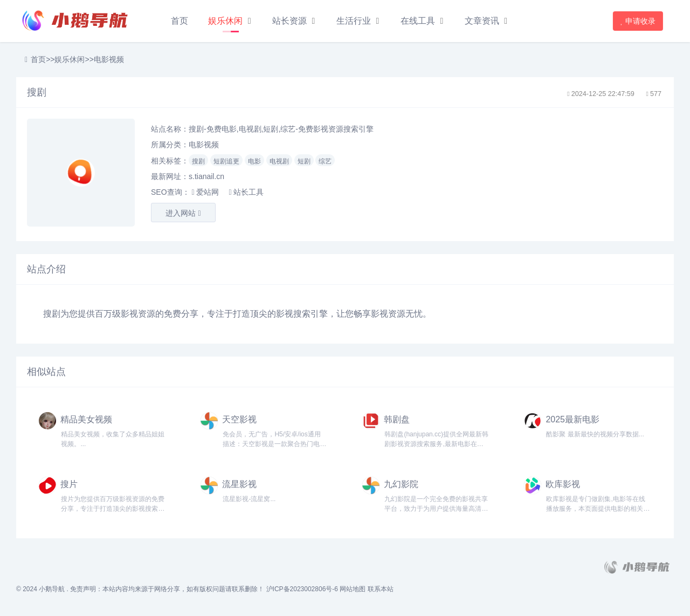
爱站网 (205, 192)
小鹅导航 (52, 589)
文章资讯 (482, 21)
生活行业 (354, 21)
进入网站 (183, 213)
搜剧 (198, 161)
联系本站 (381, 589)
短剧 (304, 161)
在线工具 (418, 21)
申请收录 (639, 21)
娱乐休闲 (225, 21)
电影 (254, 161)
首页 (180, 21)
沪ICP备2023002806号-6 (302, 589)
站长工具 (246, 192)
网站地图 (353, 589)
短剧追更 (226, 161)
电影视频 (109, 59)
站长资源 (289, 21)
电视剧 (279, 161)
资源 (147, 314)
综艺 (325, 161)
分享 (190, 314)
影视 (129, 314)
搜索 (302, 314)
